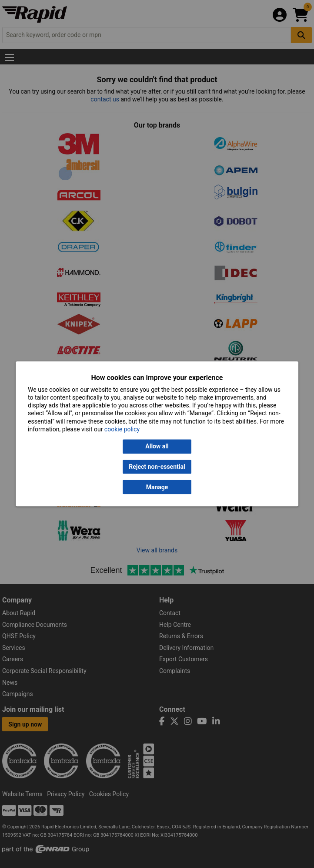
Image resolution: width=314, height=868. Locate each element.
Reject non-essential (157, 467)
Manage (157, 487)
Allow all (157, 447)
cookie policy (122, 429)
